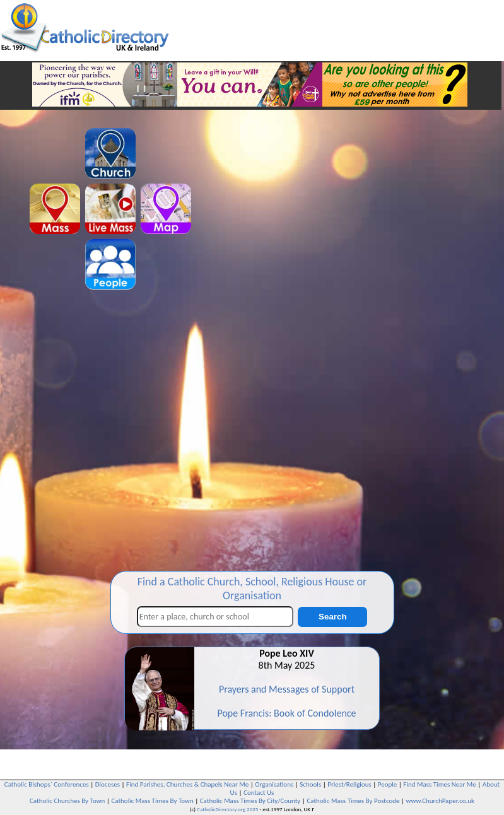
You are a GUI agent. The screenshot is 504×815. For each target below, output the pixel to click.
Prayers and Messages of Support (287, 689)
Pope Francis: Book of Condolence (286, 713)
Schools (310, 784)
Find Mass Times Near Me (439, 784)
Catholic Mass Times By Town (152, 801)
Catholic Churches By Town (67, 801)
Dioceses (108, 784)
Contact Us (259, 793)
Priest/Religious (349, 784)
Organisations (274, 784)
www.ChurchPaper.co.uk (440, 801)
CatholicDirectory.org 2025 (227, 809)
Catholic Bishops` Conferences (47, 784)
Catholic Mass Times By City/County (250, 801)
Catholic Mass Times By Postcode (353, 801)
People (388, 784)
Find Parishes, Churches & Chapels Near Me (187, 784)
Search (332, 617)
